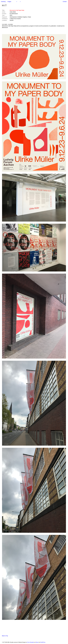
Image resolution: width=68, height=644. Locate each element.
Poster (29, 17)
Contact (65, 2)
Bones (37, 642)
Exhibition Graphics (22, 17)
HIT (5, 5)
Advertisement (13, 17)
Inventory (3, 2)
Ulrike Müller (13, 12)
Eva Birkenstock (14, 14)
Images (9, 2)
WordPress (43, 642)
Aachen (12, 20)
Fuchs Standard (31, 642)
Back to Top (5, 636)
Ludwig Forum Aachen (15, 19)
